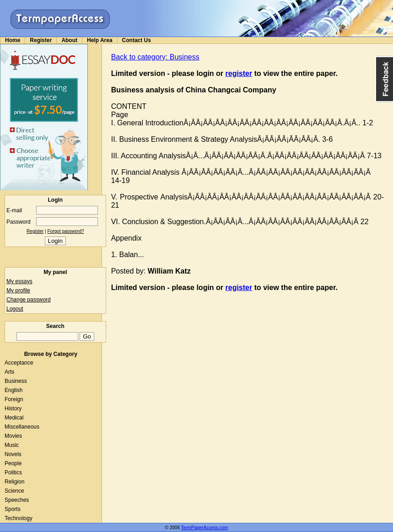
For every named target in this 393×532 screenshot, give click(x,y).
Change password (29, 300)
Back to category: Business (155, 57)
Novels (13, 454)
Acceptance (19, 363)
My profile (18, 290)
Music (12, 445)
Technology (19, 518)
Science (14, 491)
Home (13, 40)
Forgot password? (66, 231)
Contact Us (137, 40)
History (13, 408)
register (239, 73)
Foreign (14, 399)
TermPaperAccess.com (205, 528)
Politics (13, 473)
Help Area (100, 40)
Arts (9, 372)
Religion (14, 482)
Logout (15, 309)
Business (16, 381)
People (13, 463)
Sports (13, 509)
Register (41, 40)
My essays (19, 281)
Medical (14, 418)
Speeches (17, 500)
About (69, 40)
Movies (13, 436)
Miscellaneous (22, 427)
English (13, 390)
